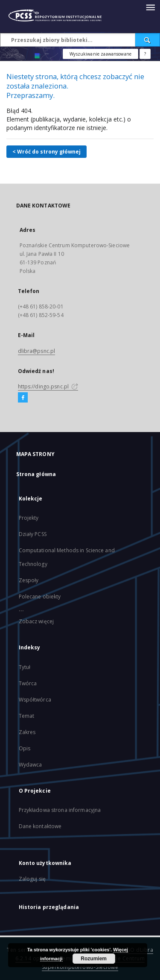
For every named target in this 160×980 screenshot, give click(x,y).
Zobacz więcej (36, 621)
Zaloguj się (32, 879)
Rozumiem (94, 959)
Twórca (28, 683)
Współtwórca (35, 700)
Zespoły (29, 580)
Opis (25, 748)
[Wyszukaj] (148, 40)
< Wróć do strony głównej (47, 152)
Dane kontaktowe (40, 826)
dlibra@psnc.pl (37, 351)
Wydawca (31, 765)
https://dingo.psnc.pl (48, 386)
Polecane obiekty (40, 597)
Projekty (29, 518)
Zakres (27, 732)
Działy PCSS (33, 534)
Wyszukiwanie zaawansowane (100, 54)
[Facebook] (23, 398)
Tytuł (25, 667)
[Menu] (150, 7)
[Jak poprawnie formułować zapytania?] (145, 54)
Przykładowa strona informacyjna (60, 810)
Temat (27, 716)
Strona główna (36, 474)
